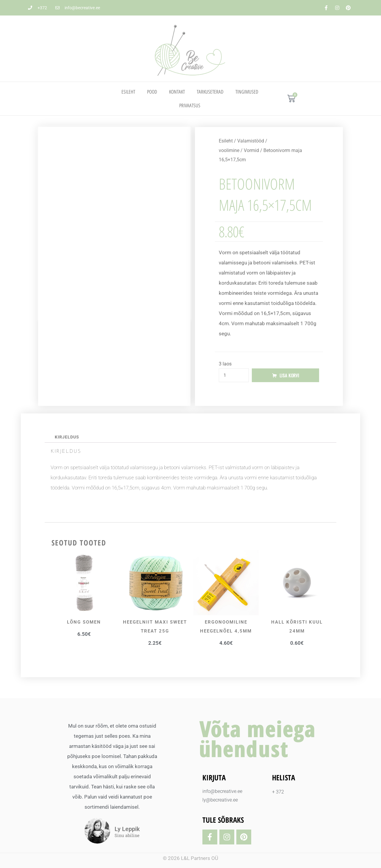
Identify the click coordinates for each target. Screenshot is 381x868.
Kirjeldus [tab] (67, 437)
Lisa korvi (289, 375)
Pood (152, 92)
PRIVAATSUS (190, 106)
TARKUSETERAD (210, 92)
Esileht (128, 92)
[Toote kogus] (234, 375)
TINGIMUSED (247, 92)
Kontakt (177, 92)
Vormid (251, 150)
